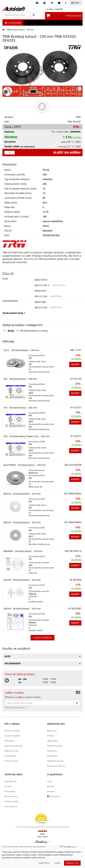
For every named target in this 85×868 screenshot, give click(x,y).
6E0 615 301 (41, 296)
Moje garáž (52, 756)
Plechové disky (11, 796)
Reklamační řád (12, 751)
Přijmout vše (72, 863)
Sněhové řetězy (12, 801)
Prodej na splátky (12, 736)
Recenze (51, 791)
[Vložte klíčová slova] (17, 15)
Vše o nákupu (12, 724)
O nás (50, 781)
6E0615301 (40, 291)
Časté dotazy (10, 756)
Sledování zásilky (55, 746)
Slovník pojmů (11, 806)
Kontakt (51, 786)
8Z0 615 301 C (42, 285)
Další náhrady (42, 638)
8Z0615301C (41, 280)
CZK (76, 3)
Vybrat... (58, 863)
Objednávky (52, 741)
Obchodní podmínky (13, 746)
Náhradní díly (11, 781)
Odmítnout (44, 863)
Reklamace (10, 741)
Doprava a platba (12, 731)
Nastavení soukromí (56, 766)
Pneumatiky (10, 791)
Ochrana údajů (11, 761)
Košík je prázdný (74, 16)
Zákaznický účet (56, 724)
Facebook (54, 796)
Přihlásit (51, 736)
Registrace (52, 731)
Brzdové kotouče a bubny (34, 331)
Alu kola (8, 786)
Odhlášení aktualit (55, 761)
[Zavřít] (82, 852)
